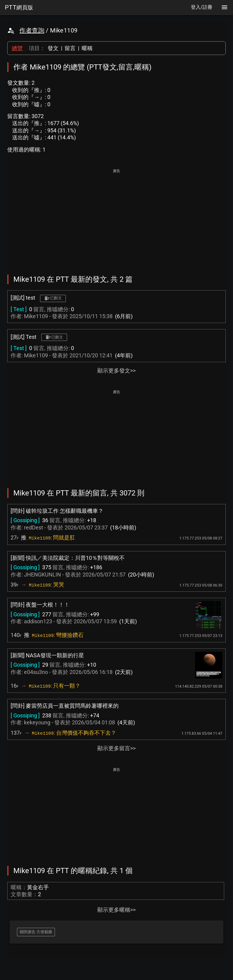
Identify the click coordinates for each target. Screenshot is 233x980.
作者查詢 (32, 30)
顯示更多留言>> (116, 748)
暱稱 (87, 48)
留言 (70, 48)
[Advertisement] (116, 217)
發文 (53, 48)
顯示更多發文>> (116, 371)
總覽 (17, 48)
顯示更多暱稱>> (116, 910)
